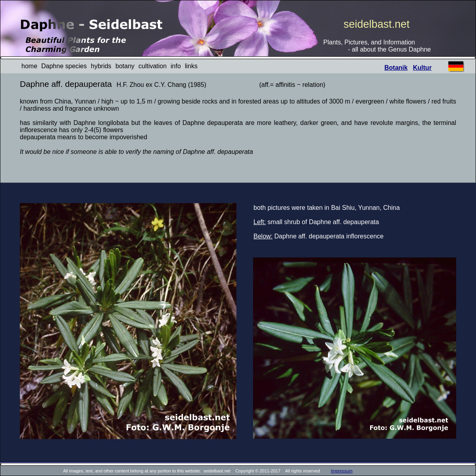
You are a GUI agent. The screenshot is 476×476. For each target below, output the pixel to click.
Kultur (422, 68)
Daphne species (64, 66)
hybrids (101, 66)
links (191, 66)
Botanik (396, 68)
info (176, 66)
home (29, 66)
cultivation (153, 66)
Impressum (342, 471)
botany (125, 66)
